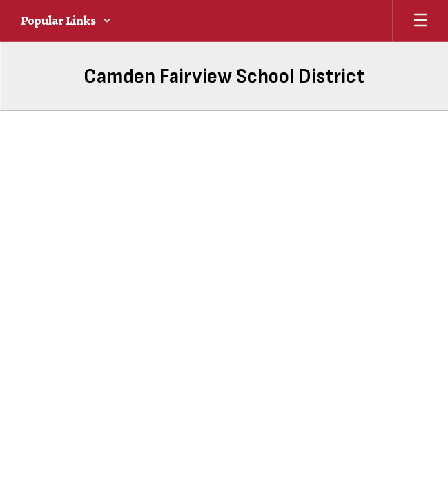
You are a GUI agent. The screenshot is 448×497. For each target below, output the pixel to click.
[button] (66, 21)
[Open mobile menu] (420, 21)
